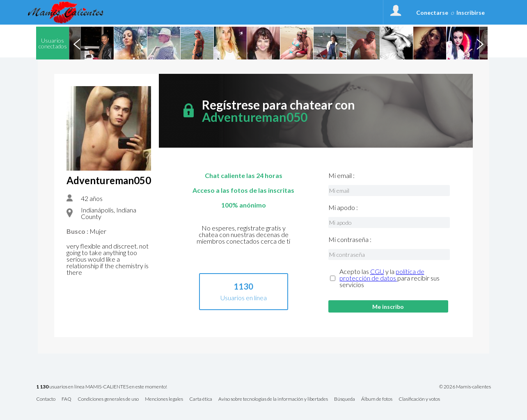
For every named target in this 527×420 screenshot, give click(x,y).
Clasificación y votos (419, 399)
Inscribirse (471, 13)
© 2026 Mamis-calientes (465, 387)
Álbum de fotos (377, 399)
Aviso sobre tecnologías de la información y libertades (273, 399)
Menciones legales (164, 399)
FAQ (66, 399)
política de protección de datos (382, 275)
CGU (377, 271)
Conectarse (432, 13)
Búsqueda (345, 399)
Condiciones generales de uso (108, 399)
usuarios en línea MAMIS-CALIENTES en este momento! (102, 387)
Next (480, 43)
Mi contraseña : (350, 240)
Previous (77, 43)
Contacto (46, 399)
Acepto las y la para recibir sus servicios (390, 278)
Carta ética (201, 399)
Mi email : (341, 176)
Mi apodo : (343, 208)
